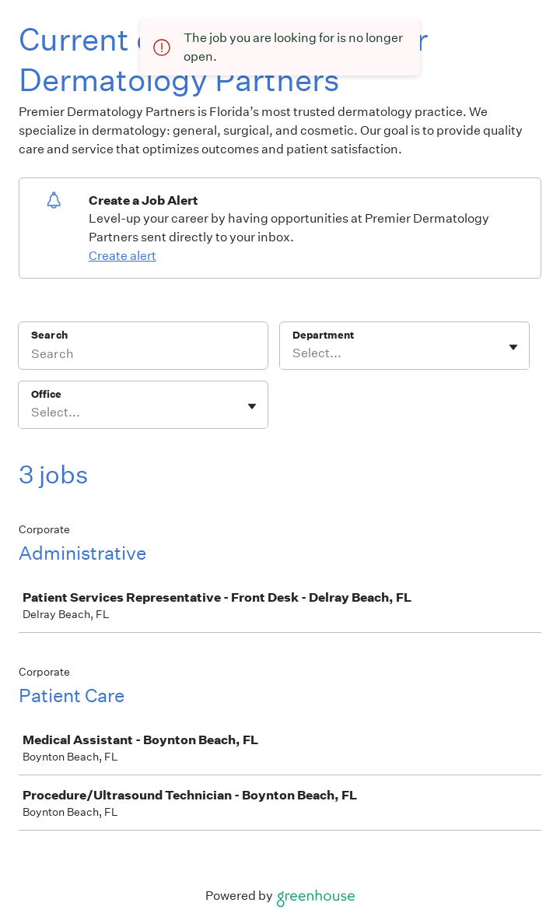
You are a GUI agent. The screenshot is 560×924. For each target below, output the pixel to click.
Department (323, 335)
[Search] (143, 356)
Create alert (122, 256)
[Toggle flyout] (513, 347)
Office (46, 394)
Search (49, 335)
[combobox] (294, 353)
